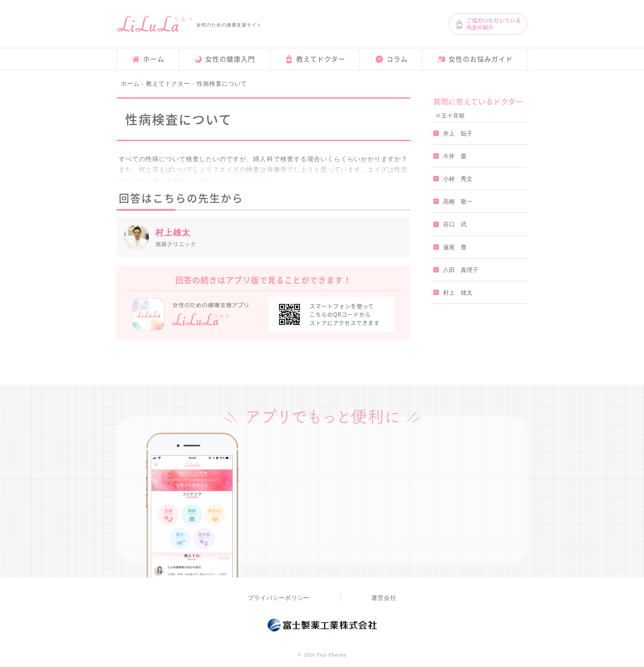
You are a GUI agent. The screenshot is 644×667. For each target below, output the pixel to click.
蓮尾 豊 (455, 247)
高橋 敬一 (458, 202)
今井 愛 (455, 156)
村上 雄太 (458, 292)
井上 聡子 (458, 133)
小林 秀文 (458, 179)
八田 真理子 (461, 270)
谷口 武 (455, 224)
